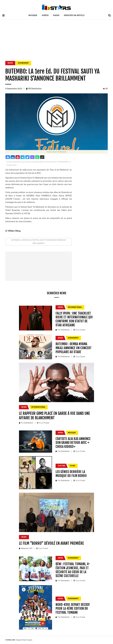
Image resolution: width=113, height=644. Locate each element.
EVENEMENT (23, 63)
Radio (56, 15)
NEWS (10, 63)
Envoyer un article (74, 15)
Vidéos (45, 15)
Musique (33, 15)
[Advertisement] (56, 37)
